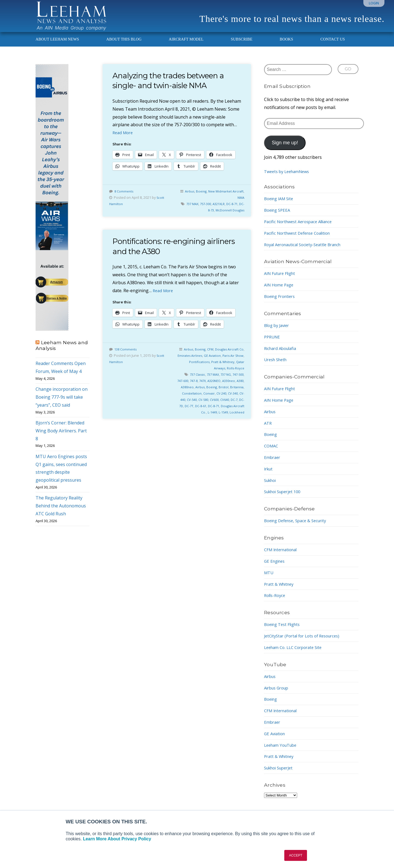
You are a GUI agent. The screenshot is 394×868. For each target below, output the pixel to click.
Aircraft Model (186, 45)
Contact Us (333, 45)
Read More (124, 139)
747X (223, 387)
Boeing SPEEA (278, 216)
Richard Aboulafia (282, 355)
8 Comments (125, 197)
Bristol (185, 399)
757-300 (208, 210)
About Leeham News (57, 45)
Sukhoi (271, 487)
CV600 (185, 412)
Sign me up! (285, 149)
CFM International (283, 556)
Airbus (199, 197)
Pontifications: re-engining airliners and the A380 (164, 252)
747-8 (213, 387)
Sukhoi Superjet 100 (285, 498)
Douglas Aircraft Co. (215, 418)
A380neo (211, 393)
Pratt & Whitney (231, 368)
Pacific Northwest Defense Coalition (301, 239)
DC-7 (207, 412)
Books (286, 45)
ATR (268, 429)
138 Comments (127, 355)
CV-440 (212, 406)
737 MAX (193, 210)
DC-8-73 (205, 216)
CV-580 (238, 406)
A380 (198, 393)
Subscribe (241, 45)
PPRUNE (273, 343)
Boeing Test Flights (284, 631)
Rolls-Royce (235, 374)
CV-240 (186, 406)
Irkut (269, 475)
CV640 (197, 412)
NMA (241, 204)
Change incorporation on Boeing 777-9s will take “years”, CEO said (62, 403)
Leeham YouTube (282, 751)
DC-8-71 (237, 210)
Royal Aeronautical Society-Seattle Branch (307, 251)
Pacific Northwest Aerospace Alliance (302, 228)
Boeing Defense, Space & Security (299, 527)
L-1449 (238, 418)
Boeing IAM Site (280, 205)
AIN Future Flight (282, 280)
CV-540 (225, 406)
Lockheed (236, 425)
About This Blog (124, 45)
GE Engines (276, 567)
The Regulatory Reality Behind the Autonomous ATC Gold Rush (61, 512)
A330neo (185, 393)
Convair (237, 399)
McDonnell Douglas (228, 216)
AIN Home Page (280, 291)
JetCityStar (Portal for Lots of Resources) (306, 642)
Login (374, 3)
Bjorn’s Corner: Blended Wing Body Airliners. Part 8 (61, 437)
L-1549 (221, 425)
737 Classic (198, 381)
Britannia (199, 399)
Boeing (211, 197)
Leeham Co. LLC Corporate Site (296, 654)
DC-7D (218, 412)
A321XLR (222, 210)
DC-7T (229, 412)
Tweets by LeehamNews (289, 178)
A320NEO (236, 387)
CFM (213, 355)
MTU (269, 579)
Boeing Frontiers (281, 303)
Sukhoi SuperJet (281, 774)
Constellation (219, 399)
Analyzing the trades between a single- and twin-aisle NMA (174, 87)
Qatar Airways (213, 374)
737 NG (230, 381)
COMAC (272, 452)
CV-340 (199, 406)
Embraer (273, 464)
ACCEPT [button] (296, 855)
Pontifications (205, 368)
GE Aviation (225, 362)
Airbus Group (278, 694)
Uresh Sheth (277, 366)
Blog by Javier (278, 332)
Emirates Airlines (201, 362)
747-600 (201, 387)
